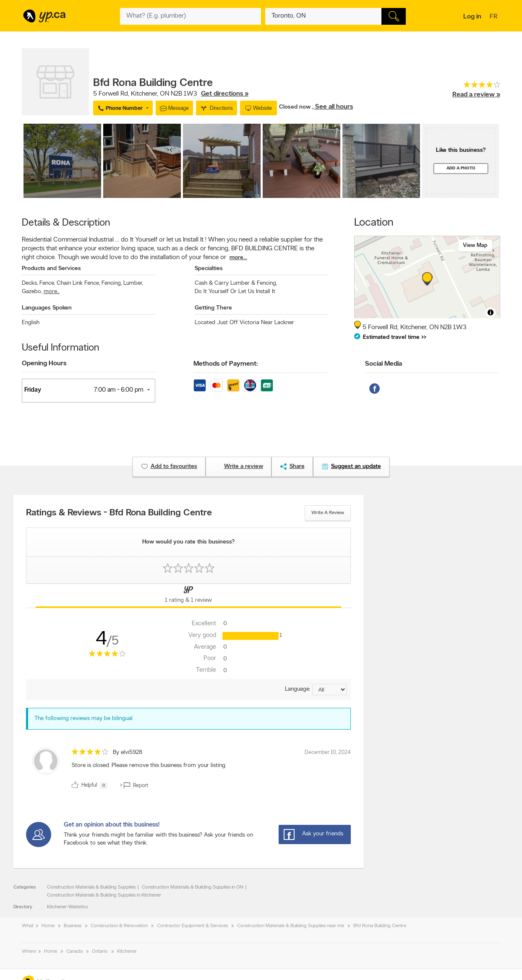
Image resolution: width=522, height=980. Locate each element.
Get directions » (225, 94)
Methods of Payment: (226, 364)
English (31, 323)
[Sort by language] (329, 690)
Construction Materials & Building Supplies (91, 887)
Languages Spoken (47, 308)
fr (495, 17)
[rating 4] (476, 87)
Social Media (384, 364)
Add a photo (461, 168)
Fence (47, 283)
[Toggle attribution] (491, 312)
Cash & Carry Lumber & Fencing (236, 283)
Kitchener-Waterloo (68, 907)
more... (238, 258)
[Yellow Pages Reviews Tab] (188, 596)
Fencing (112, 283)
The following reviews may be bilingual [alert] (84, 719)
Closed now (296, 107)
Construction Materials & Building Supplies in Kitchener (104, 895)
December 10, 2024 (328, 753)
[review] (188, 770)
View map (475, 246)
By (128, 753)
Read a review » (476, 95)
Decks (30, 283)
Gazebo (32, 292)
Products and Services (51, 269)
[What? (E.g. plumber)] (191, 16)
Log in (472, 17)
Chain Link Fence (78, 283)
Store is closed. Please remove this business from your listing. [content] (149, 766)
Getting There (213, 308)
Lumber (133, 283)
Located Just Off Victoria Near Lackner (244, 323)
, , (171, 94)
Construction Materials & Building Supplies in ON (193, 887)
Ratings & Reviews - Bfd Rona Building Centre (119, 513)
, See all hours (333, 107)
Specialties (209, 269)
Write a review (328, 513)
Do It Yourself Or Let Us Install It (235, 292)
